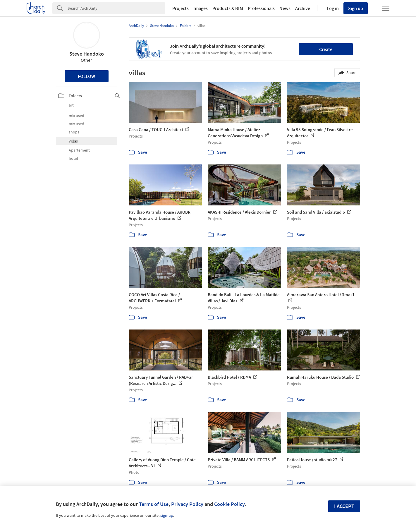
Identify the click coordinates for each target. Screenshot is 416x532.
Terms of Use (154, 504)
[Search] (116, 8)
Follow (86, 76)
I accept (344, 506)
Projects (181, 8)
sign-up (167, 515)
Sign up (356, 8)
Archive (303, 8)
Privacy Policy (187, 504)
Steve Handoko (87, 54)
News (285, 8)
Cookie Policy (229, 504)
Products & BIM (228, 8)
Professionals (261, 8)
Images (201, 8)
